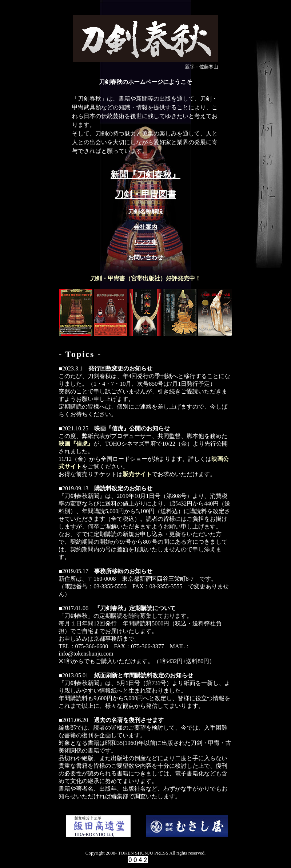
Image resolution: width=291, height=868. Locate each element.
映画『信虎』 (76, 444)
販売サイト (137, 474)
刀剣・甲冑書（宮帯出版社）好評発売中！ (145, 278)
